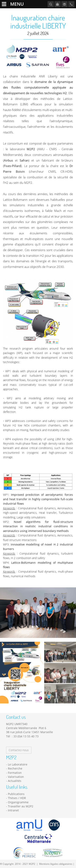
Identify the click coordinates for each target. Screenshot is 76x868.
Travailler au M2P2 (21, 806)
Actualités (15, 781)
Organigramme (18, 802)
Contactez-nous (19, 750)
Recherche (15, 768)
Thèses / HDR (17, 798)
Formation (15, 773)
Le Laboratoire (18, 764)
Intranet (13, 810)
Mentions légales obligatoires (56, 864)
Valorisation (16, 777)
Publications (16, 794)
